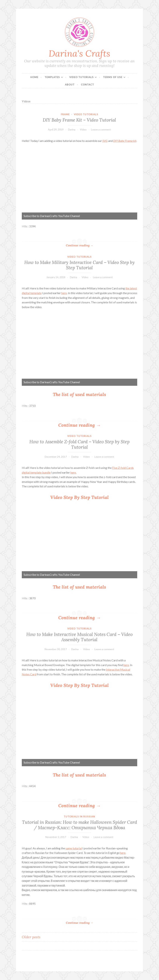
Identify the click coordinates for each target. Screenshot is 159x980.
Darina (72, 129)
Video (83, 129)
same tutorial (74, 848)
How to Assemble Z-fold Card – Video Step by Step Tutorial (79, 444)
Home (34, 77)
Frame (65, 114)
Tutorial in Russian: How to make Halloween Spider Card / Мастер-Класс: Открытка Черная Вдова (79, 825)
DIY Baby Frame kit (125, 141)
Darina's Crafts (79, 53)
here (64, 293)
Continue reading (79, 245)
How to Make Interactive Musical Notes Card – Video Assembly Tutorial (79, 637)
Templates (52, 77)
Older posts (31, 937)
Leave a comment (101, 129)
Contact (87, 85)
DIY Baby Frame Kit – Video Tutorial (79, 120)
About (70, 85)
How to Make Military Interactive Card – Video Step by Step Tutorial (79, 265)
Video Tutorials (81, 77)
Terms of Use (113, 77)
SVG (105, 141)
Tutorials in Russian (79, 817)
